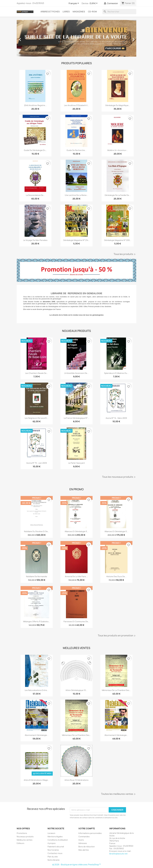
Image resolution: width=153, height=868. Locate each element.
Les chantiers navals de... (37, 373)
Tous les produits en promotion (117, 636)
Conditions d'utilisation (58, 840)
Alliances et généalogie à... (76, 531)
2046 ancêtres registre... (35, 105)
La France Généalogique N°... (76, 418)
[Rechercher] (119, 12)
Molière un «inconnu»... (118, 150)
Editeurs (21, 843)
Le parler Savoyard (76, 463)
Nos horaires (53, 850)
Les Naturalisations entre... (37, 690)
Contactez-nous (55, 853)
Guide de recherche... (76, 150)
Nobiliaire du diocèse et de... (37, 531)
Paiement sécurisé (56, 847)
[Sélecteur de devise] (94, 3)
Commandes (84, 837)
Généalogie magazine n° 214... (76, 240)
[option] (76, 38)
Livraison (51, 833)
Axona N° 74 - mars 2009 (116, 418)
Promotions (22, 833)
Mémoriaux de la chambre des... (116, 690)
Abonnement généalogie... (116, 735)
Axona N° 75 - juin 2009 (37, 463)
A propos (52, 843)
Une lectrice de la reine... (76, 195)
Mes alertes (84, 850)
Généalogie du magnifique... (118, 105)
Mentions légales (55, 837)
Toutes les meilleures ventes (119, 794)
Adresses (83, 843)
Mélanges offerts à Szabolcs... (37, 621)
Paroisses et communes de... (76, 621)
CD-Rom (92, 12)
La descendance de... (35, 195)
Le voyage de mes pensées (35, 240)
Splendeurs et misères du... (116, 373)
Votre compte (87, 828)
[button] (26, 38)
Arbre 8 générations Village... (37, 780)
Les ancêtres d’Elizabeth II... (76, 105)
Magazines (79, 12)
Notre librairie (54, 860)
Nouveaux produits (25, 837)
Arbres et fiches (50, 12)
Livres (66, 12)
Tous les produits (125, 254)
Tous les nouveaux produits (119, 477)
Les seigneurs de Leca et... (37, 418)
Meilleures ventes (25, 840)
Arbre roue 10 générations (76, 780)
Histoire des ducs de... (116, 576)
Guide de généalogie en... (35, 150)
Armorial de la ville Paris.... (76, 576)
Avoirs (81, 840)
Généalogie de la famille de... (118, 195)
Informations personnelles (90, 833)
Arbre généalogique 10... (76, 690)
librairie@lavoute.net (118, 854)
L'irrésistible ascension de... (76, 373)
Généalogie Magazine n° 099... (118, 240)
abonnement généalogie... (37, 735)
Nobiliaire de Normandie (37, 576)
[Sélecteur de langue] (74, 3)
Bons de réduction (87, 847)
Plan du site (53, 857)
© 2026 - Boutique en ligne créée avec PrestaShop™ (77, 865)
